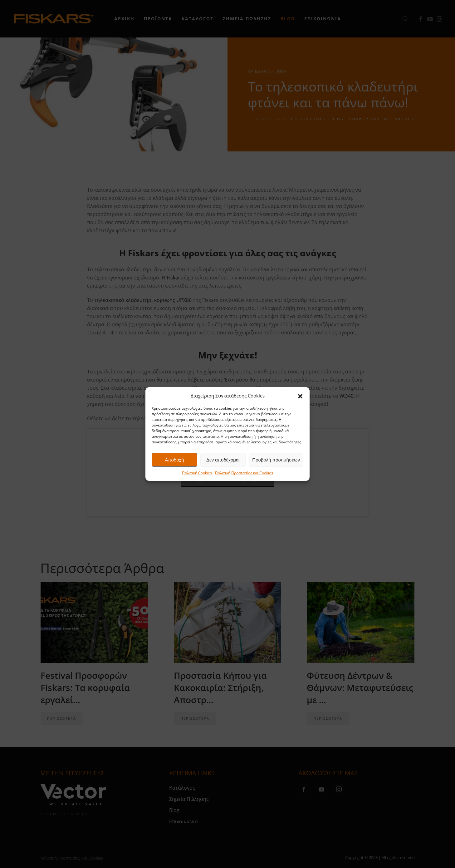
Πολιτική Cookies (197, 473)
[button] (300, 396)
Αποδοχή (174, 460)
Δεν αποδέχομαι (223, 460)
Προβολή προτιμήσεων (276, 460)
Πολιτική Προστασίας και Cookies (244, 473)
